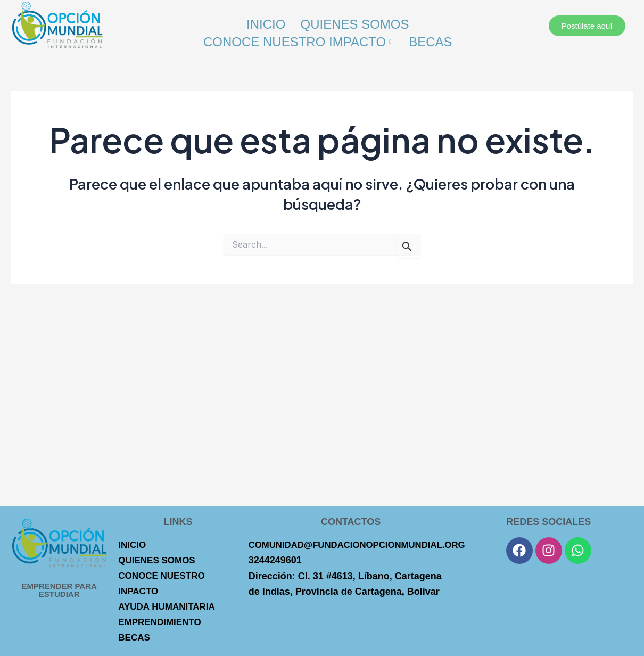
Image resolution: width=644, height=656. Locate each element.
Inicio (265, 23)
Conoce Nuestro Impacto (298, 39)
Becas (431, 39)
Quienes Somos (355, 23)
